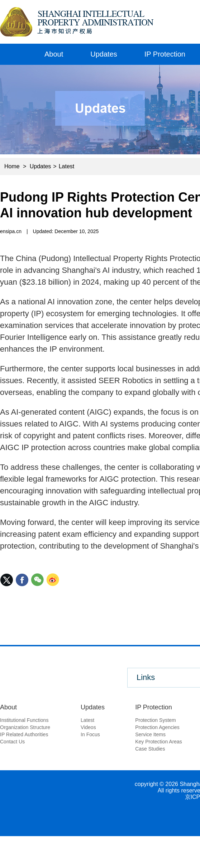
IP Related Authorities (24, 734)
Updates (104, 54)
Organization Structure (25, 727)
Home (15, 54)
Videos (88, 727)
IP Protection (165, 54)
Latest (67, 166)
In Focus (90, 734)
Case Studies (150, 749)
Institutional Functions (24, 720)
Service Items (150, 734)
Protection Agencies (157, 727)
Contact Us (12, 742)
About (54, 54)
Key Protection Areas (159, 742)
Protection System (156, 720)
